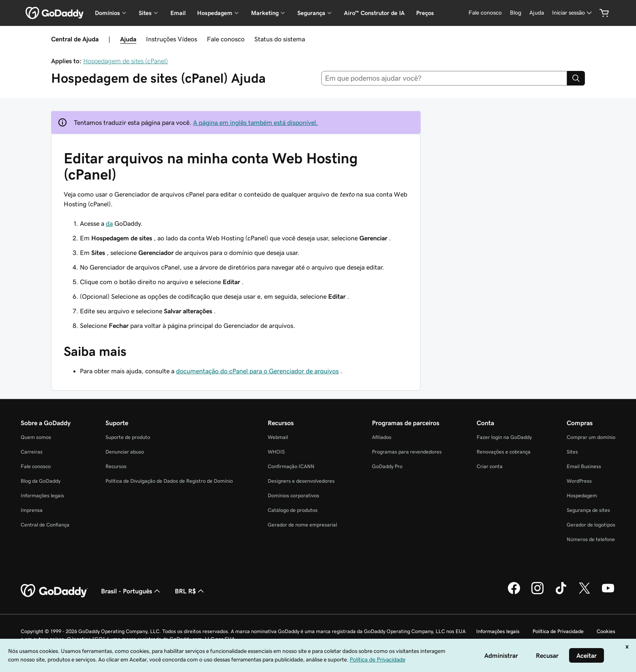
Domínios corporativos (293, 495)
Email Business (584, 466)
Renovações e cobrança (504, 452)
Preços (425, 13)
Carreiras (32, 452)
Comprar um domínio (591, 437)
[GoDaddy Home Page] (54, 591)
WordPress (579, 481)
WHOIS (276, 452)
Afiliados (382, 437)
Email (178, 13)
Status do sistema (280, 39)
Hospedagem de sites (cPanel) (126, 61)
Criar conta (490, 466)
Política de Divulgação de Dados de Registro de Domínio (169, 481)
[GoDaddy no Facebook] (514, 593)
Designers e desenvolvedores (301, 481)
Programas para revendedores (407, 452)
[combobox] (444, 78)
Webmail (278, 437)
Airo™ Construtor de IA (374, 13)
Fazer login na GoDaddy (504, 437)
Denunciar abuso (125, 452)
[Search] (576, 78)
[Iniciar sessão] (573, 13)
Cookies (606, 631)
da (109, 223)
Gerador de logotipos (591, 525)
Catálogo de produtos (293, 510)
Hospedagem (582, 495)
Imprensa (32, 510)
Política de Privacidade (558, 631)
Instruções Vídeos (172, 39)
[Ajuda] (537, 13)
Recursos (116, 466)
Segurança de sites (588, 510)
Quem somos (36, 437)
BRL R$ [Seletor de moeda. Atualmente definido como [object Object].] (190, 591)
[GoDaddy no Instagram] (537, 593)
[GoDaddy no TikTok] (561, 593)
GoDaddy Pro (387, 466)
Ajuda (128, 39)
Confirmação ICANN (291, 466)
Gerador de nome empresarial (302, 525)
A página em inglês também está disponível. (256, 122)
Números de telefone (591, 539)
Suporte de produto (128, 437)
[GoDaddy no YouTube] (608, 593)
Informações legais (42, 495)
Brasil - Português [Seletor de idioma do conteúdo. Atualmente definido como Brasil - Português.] (131, 591)
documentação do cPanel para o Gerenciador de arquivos (257, 371)
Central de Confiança (45, 525)
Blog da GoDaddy (41, 481)
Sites (572, 452)
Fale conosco (226, 39)
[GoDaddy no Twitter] (584, 593)
